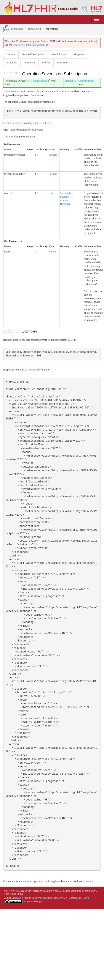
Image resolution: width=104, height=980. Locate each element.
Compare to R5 (78, 898)
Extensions (63, 63)
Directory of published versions (31, 45)
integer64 (54, 155)
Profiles (46, 63)
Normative (70, 81)
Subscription (34, 29)
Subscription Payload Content (67, 197)
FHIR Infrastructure (38, 81)
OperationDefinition (39, 123)
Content (11, 54)
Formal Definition (13, 123)
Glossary (57, 898)
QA (65, 898)
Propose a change (34, 901)
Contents (46, 898)
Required (66, 204)
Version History (32, 898)
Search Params (59, 54)
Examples (12, 63)
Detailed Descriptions (33, 54)
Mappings (79, 54)
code (51, 193)
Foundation (13, 29)
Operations (30, 63)
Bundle (53, 252)
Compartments (86, 81)
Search (17, 898)
